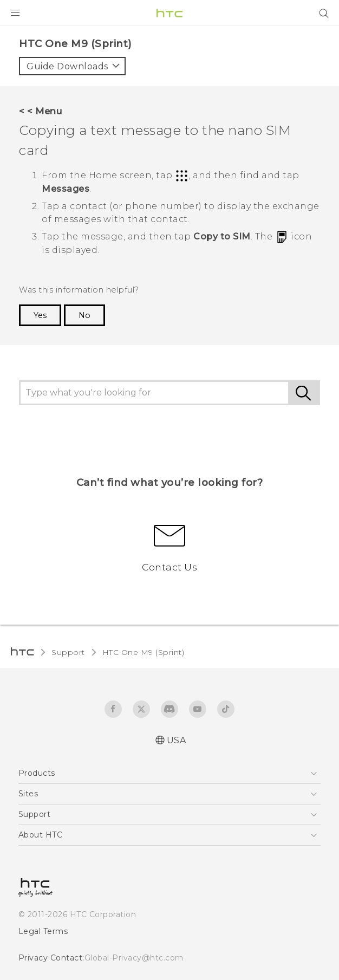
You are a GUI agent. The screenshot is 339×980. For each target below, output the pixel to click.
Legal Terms (43, 931)
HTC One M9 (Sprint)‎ (144, 652)
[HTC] (169, 13)
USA (177, 740)
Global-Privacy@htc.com (134, 958)
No (84, 315)
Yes (40, 315)
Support (68, 652)
